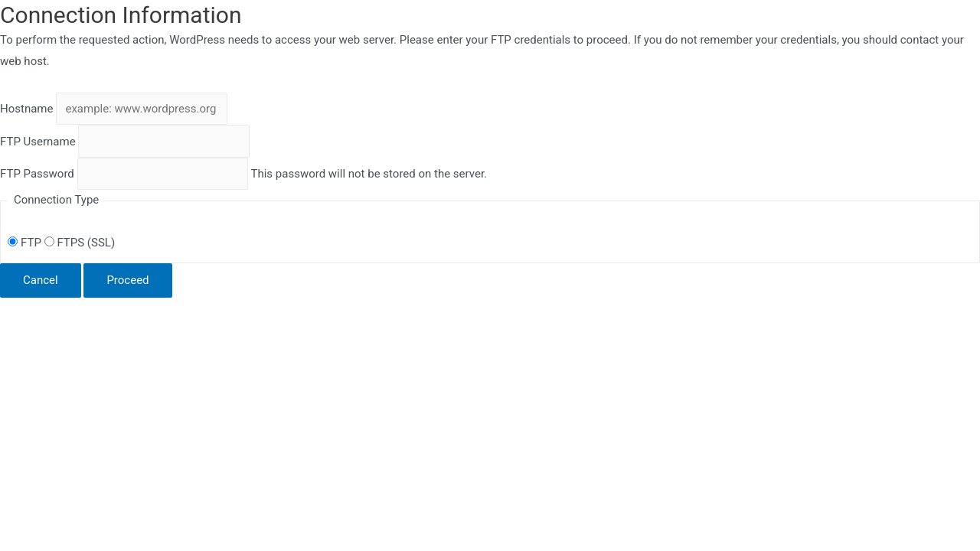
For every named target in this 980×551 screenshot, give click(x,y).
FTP (26, 243)
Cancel (41, 280)
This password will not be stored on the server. (243, 174)
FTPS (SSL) (80, 243)
